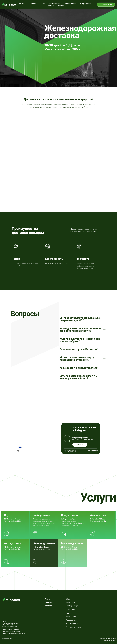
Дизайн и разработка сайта (108, 639)
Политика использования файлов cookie (14, 634)
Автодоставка (13, 543)
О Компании (33, 4)
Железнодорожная (44, 543)
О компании (50, 602)
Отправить (25, 455)
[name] (33, 438)
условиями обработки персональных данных (38, 451)
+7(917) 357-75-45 (71, 452)
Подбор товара (70, 4)
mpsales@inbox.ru (93, 451)
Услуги (21, 4)
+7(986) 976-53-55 (71, 450)
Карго (68, 613)
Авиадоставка (99, 515)
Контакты (62, 6)
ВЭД (43, 4)
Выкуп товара (85, 4)
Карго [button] (50, 6)
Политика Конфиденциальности (11, 629)
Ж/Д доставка (72, 623)
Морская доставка (72, 543)
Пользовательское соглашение (11, 631)
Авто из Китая (54, 4)
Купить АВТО (71, 602)
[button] (106, 5)
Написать (80, 445)
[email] (33, 443)
